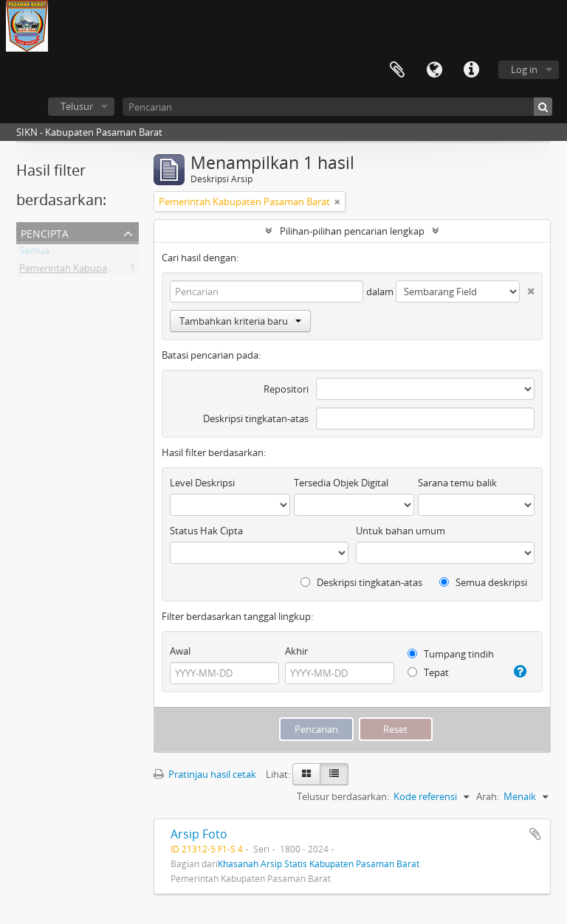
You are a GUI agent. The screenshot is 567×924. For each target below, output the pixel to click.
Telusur (77, 106)
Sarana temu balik (457, 483)
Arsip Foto (199, 834)
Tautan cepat (471, 70)
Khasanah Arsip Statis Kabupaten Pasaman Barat (319, 863)
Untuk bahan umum (401, 531)
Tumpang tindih (451, 654)
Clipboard (397, 70)
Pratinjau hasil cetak (205, 774)
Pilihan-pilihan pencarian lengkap (352, 231)
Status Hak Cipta (206, 531)
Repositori (286, 389)
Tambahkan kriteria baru (240, 321)
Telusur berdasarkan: (343, 796)
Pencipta (45, 232)
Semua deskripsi (483, 582)
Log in (524, 69)
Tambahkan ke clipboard (535, 834)
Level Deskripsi (202, 483)
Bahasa (434, 70)
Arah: (488, 796)
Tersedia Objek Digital (341, 483)
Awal (180, 651)
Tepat (428, 672)
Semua (34, 253)
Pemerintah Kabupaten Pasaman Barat (105, 271)
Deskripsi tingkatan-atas (256, 418)
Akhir (296, 651)
